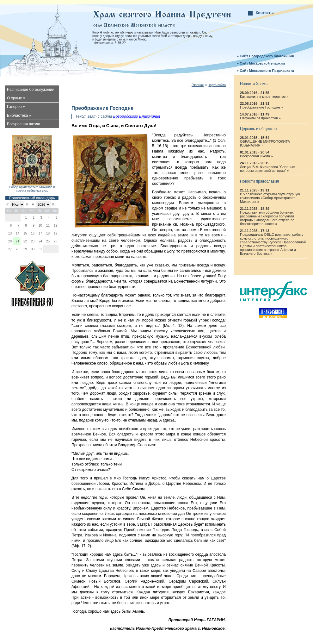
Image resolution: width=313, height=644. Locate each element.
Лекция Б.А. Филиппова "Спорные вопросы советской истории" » (267, 169)
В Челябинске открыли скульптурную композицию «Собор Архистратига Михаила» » (270, 198)
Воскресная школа (24, 124)
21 (18, 241)
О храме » (16, 98)
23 (33, 241)
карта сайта (217, 85)
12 (55, 225)
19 (55, 233)
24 (40, 241)
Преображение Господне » (261, 107)
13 (10, 233)
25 (48, 241)
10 (40, 225)
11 (48, 225)
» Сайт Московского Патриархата (265, 71)
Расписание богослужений (31, 90)
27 (10, 249)
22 (25, 241)
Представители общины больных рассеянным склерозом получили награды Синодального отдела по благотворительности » (267, 218)
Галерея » (16, 107)
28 (18, 249)
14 (18, 233)
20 (10, 241)
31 (40, 249)
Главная (198, 85)
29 (25, 249)
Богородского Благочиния (137, 116)
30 (33, 249)
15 (25, 233)
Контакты (265, 13)
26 (55, 241)
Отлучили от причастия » (260, 118)
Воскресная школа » (256, 156)
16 (33, 233)
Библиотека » (19, 116)
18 (48, 233)
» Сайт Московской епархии (261, 63)
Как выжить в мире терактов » (264, 97)
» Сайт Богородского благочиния (265, 56)
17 (40, 233)
